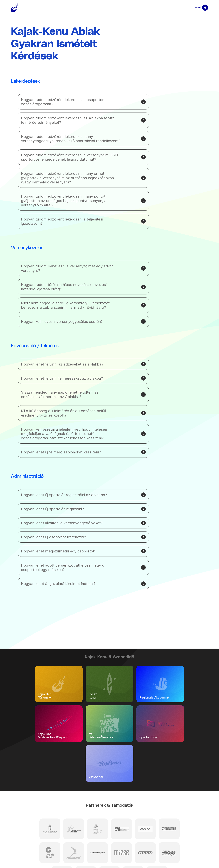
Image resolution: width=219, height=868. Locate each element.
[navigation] (199, 8)
